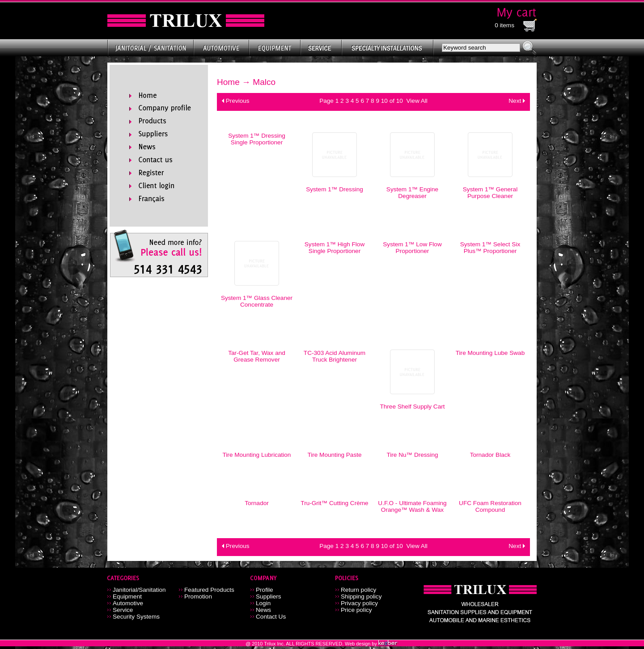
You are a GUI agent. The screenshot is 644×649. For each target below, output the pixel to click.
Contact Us (271, 617)
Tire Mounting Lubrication (257, 455)
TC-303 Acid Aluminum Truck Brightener (335, 356)
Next (515, 101)
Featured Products (209, 590)
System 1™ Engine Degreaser (412, 193)
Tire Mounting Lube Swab (490, 353)
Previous (238, 101)
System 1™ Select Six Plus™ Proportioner (490, 248)
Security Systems (136, 617)
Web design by (362, 644)
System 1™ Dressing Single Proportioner (257, 139)
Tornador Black (490, 455)
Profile (265, 590)
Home (228, 82)
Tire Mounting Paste (334, 455)
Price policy (356, 610)
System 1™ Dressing (335, 189)
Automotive (128, 603)
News (263, 610)
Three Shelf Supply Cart (412, 407)
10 (384, 101)
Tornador (257, 503)
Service (123, 610)
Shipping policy (361, 596)
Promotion (198, 596)
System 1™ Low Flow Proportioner (412, 248)
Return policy (358, 590)
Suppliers (269, 596)
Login (263, 603)
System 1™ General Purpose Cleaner (490, 193)
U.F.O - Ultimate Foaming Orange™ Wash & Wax (412, 506)
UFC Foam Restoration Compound (490, 506)
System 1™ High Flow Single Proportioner (335, 248)
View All (417, 101)
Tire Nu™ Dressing (412, 455)
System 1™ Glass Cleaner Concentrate (257, 301)
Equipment (127, 596)
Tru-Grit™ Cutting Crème (334, 503)
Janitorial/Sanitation (139, 590)
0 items (504, 25)
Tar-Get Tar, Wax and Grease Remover (257, 356)
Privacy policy (359, 603)
